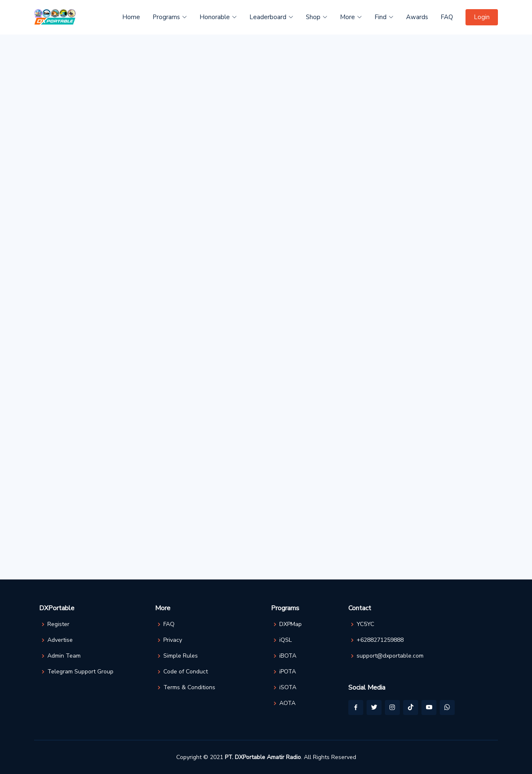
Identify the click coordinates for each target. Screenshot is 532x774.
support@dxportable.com (390, 656)
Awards (417, 17)
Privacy (173, 640)
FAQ (447, 17)
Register (58, 624)
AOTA (287, 703)
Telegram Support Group (80, 672)
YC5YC (365, 624)
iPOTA (288, 672)
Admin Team (64, 656)
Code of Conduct (186, 672)
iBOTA (288, 656)
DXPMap (291, 624)
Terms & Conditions (189, 688)
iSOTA (288, 688)
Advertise (60, 640)
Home (131, 17)
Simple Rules (181, 656)
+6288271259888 (380, 640)
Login (482, 17)
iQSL (286, 640)
